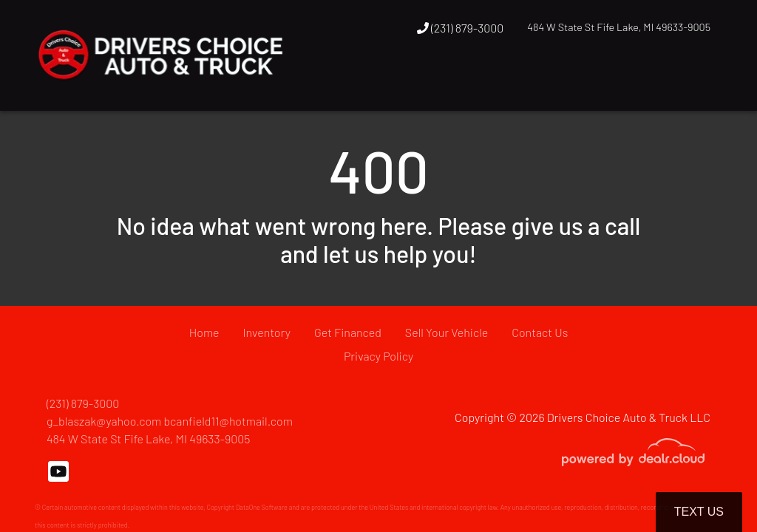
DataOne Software (262, 507)
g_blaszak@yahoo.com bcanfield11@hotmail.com (170, 421)
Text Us (699, 512)
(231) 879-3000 (461, 28)
